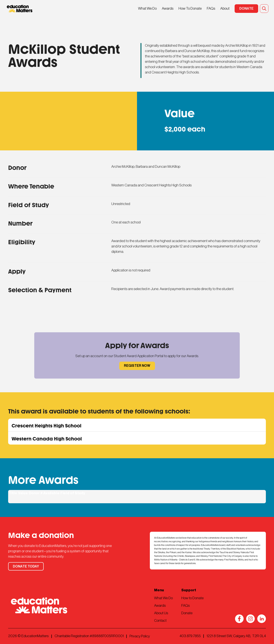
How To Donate (190, 8)
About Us (161, 613)
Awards (168, 8)
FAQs (211, 8)
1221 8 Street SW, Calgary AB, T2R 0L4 (236, 636)
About (225, 8)
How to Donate (192, 598)
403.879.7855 (190, 636)
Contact (160, 621)
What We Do (147, 8)
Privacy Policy (140, 636)
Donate (187, 613)
